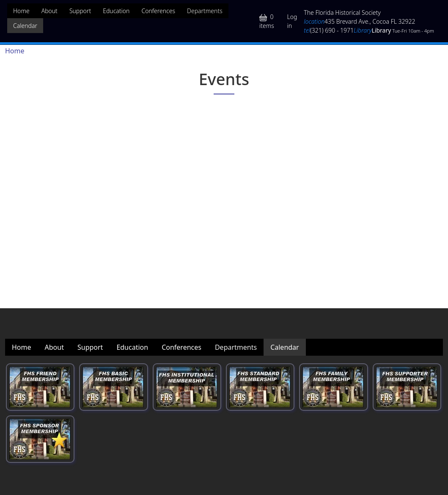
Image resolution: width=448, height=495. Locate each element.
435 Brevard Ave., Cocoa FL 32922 (359, 21)
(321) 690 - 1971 (329, 30)
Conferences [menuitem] (158, 11)
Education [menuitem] (116, 11)
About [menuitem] (49, 11)
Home (15, 51)
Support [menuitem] (80, 11)
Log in (292, 21)
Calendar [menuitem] (25, 26)
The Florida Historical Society (342, 12)
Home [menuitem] (21, 11)
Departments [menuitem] (205, 11)
